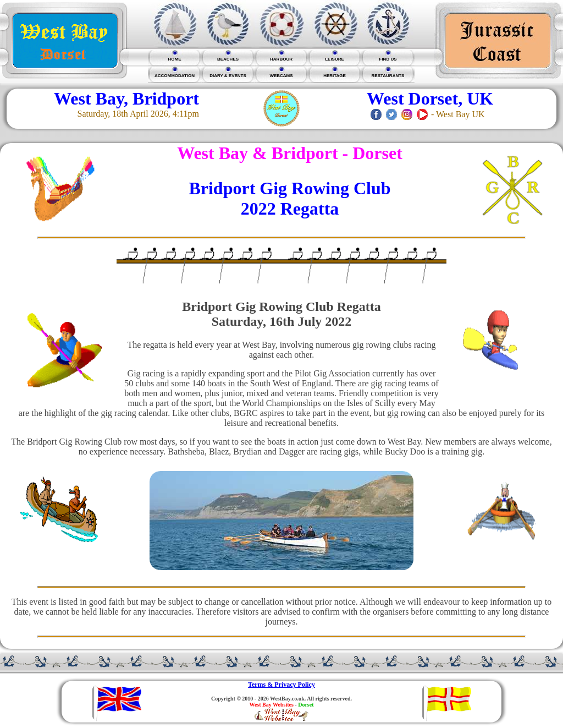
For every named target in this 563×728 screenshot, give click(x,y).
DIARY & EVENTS (228, 76)
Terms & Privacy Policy (281, 685)
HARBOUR (281, 59)
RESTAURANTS (388, 76)
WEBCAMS (281, 76)
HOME (175, 59)
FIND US (388, 59)
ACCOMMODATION (175, 76)
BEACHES (228, 59)
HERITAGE (335, 76)
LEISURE (335, 59)
